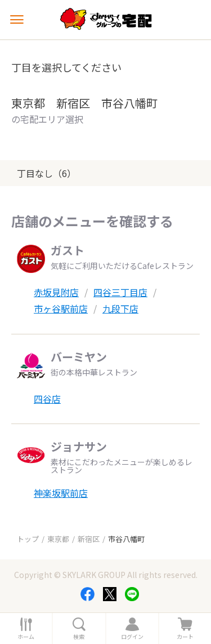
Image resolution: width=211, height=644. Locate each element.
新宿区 (89, 539)
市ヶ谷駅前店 (61, 308)
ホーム (26, 637)
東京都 (58, 539)
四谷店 (47, 399)
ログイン (132, 637)
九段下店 (120, 308)
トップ (28, 539)
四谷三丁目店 (120, 292)
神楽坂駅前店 (61, 493)
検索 (79, 637)
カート (185, 637)
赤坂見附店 (56, 292)
